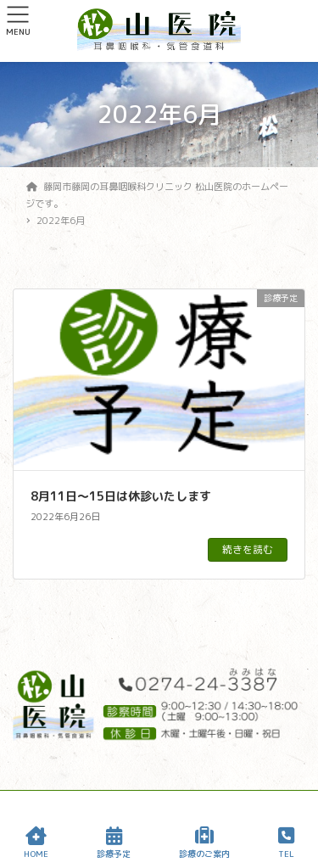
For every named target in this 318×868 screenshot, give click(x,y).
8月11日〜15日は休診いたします (121, 496)
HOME (36, 843)
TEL (286, 843)
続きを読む (248, 549)
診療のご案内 (204, 843)
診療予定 (114, 843)
